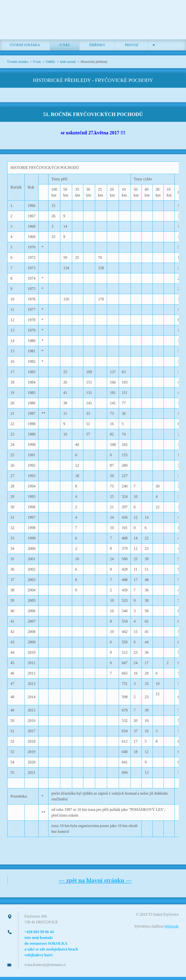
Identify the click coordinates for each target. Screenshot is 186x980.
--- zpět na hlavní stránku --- (95, 883)
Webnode (171, 929)
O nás (65, 48)
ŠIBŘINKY (97, 48)
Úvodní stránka (25, 48)
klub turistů (68, 65)
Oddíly (50, 65)
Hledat (173, 14)
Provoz (132, 48)
